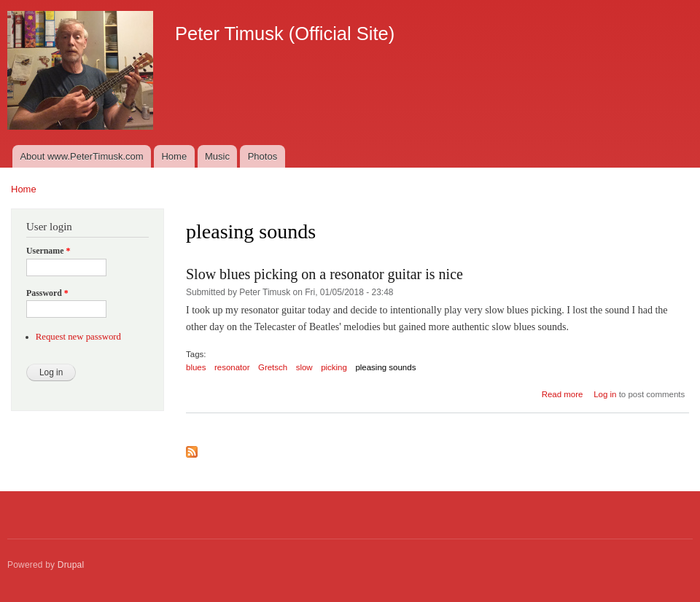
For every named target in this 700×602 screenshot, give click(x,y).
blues (196, 367)
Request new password (78, 337)
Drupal (71, 565)
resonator (232, 367)
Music (217, 156)
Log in (605, 394)
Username (48, 251)
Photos (262, 156)
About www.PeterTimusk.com (81, 156)
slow (304, 367)
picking (334, 367)
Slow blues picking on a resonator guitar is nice (324, 274)
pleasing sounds (385, 367)
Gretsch (273, 367)
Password (47, 293)
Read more (563, 394)
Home (174, 156)
